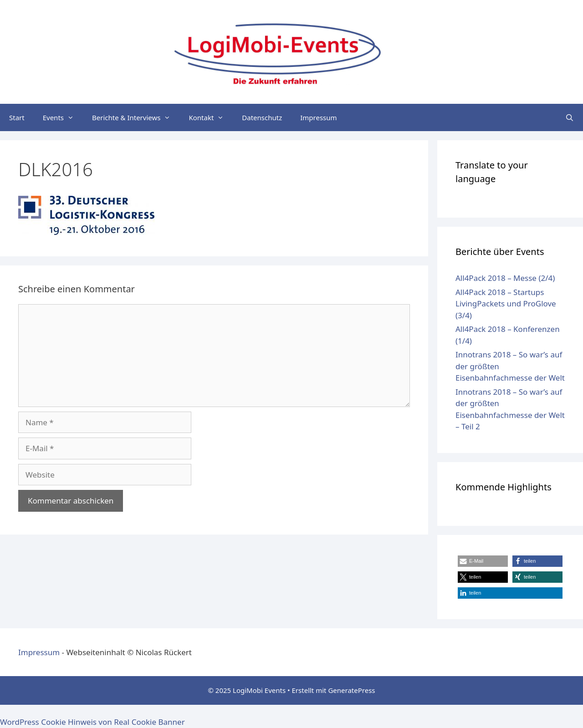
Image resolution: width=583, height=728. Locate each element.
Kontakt (211, 117)
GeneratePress (351, 690)
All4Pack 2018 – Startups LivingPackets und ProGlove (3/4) (506, 304)
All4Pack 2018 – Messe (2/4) (505, 278)
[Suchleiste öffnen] (570, 117)
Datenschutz (262, 117)
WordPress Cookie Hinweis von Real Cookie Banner (92, 722)
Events (63, 117)
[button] (483, 561)
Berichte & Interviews (136, 117)
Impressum (318, 117)
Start (17, 117)
